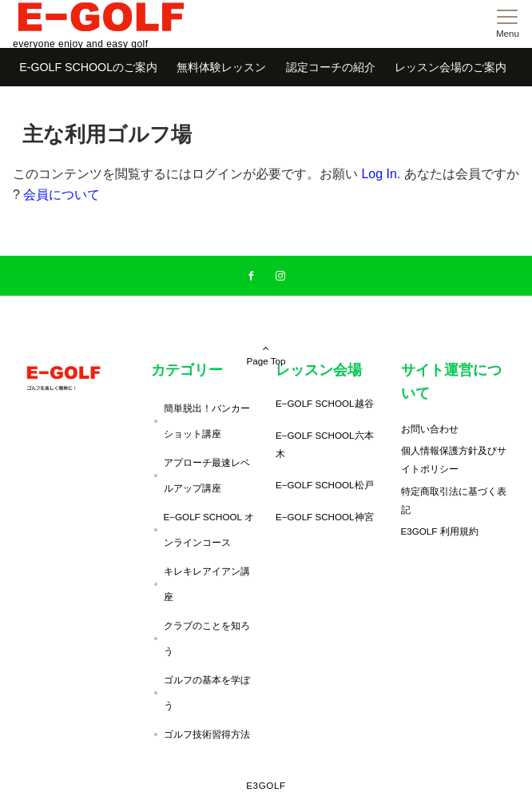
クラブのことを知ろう (207, 638)
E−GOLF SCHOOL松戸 (325, 485)
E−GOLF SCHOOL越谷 (325, 403)
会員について (62, 195)
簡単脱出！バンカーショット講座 (207, 421)
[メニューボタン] (508, 24)
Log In (379, 174)
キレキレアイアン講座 (207, 584)
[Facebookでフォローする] (252, 276)
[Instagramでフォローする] (280, 276)
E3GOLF (266, 785)
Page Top (266, 333)
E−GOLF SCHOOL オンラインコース (209, 529)
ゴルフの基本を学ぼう (207, 693)
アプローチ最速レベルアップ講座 (207, 475)
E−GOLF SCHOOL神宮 (325, 517)
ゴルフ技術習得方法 (207, 734)
